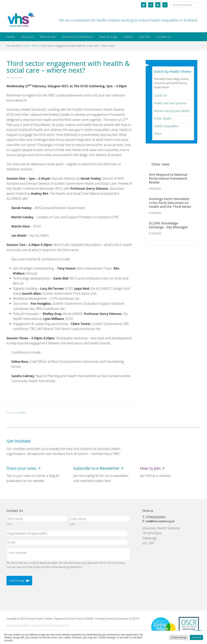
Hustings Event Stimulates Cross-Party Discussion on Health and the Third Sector (170, 203)
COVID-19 (160, 95)
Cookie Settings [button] (179, 637)
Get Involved (18, 441)
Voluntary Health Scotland (21, 20)
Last (72, 524)
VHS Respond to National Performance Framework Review (168, 178)
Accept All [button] (196, 637)
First (9, 524)
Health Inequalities (166, 126)
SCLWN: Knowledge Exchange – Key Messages (168, 225)
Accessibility (23, 626)
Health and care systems (170, 103)
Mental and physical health (172, 111)
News (22, 413)
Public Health (163, 118)
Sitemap (11, 626)
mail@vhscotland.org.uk (160, 521)
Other (158, 134)
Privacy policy (38, 626)
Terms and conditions (58, 626)
